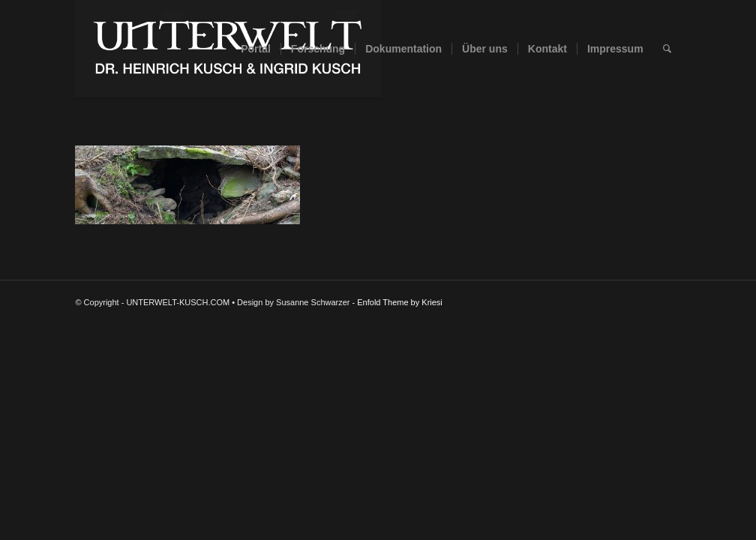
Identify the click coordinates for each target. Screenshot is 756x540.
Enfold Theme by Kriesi (400, 302)
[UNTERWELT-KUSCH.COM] (228, 49)
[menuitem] (256, 49)
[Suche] (667, 49)
